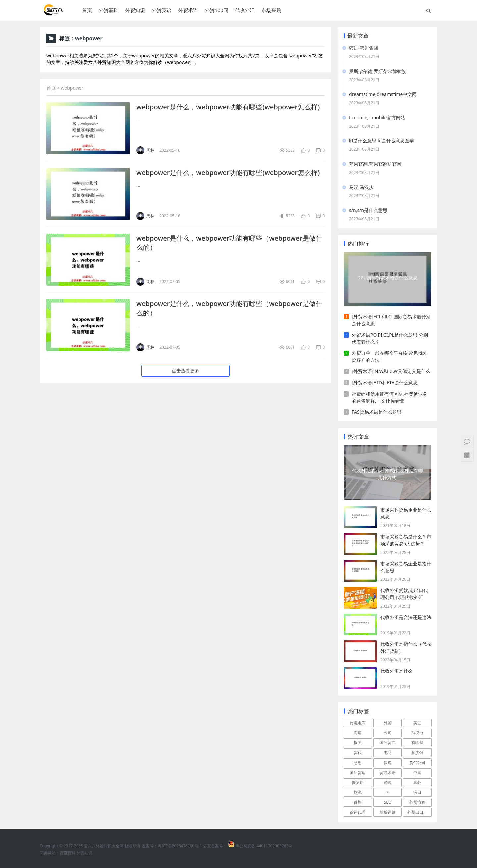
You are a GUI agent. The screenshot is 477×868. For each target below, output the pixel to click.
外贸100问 (216, 10)
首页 (87, 10)
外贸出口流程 (419, 812)
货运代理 (358, 812)
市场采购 (271, 10)
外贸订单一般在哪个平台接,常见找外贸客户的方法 (390, 356)
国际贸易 (388, 743)
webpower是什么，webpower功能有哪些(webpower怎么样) (228, 107)
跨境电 (417, 733)
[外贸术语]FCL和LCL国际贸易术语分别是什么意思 (391, 320)
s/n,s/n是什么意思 (368, 210)
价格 (358, 802)
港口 (417, 792)
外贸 (388, 723)
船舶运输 (388, 812)
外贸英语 (162, 10)
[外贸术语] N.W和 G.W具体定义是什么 (391, 371)
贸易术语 (388, 772)
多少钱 (417, 753)
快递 (388, 762)
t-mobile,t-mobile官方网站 (377, 117)
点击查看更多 (185, 371)
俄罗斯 (358, 782)
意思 (358, 762)
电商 (388, 753)
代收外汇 (245, 10)
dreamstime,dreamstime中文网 (383, 94)
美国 (417, 723)
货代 (358, 753)
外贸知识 (135, 10)
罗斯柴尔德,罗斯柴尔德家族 (378, 71)
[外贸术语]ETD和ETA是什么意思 (385, 382)
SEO (388, 802)
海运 (358, 733)
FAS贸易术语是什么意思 (377, 412)
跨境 (388, 782)
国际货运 (358, 772)
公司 (388, 733)
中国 (417, 772)
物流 (358, 792)
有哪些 (417, 743)
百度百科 (68, 853)
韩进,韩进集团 (364, 48)
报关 (358, 743)
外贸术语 (188, 10)
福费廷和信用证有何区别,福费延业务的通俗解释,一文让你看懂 (390, 397)
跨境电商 (358, 723)
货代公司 (417, 762)
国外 (417, 782)
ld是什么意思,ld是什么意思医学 (382, 141)
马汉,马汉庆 (361, 187)
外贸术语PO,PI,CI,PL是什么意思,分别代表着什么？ (390, 338)
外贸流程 (417, 802)
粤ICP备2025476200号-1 (180, 846)
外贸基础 (109, 10)
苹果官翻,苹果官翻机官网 (375, 164)
